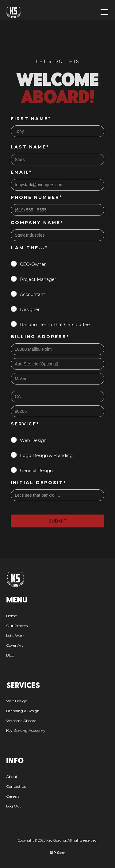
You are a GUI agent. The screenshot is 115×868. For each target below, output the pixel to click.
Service (25, 424)
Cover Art (15, 645)
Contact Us (16, 786)
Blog (10, 655)
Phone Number (36, 197)
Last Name (30, 147)
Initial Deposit (38, 483)
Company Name (37, 223)
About (12, 777)
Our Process (17, 626)
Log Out (14, 806)
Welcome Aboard (21, 721)
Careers (13, 796)
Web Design (17, 701)
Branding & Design (23, 711)
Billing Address (40, 337)
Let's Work (15, 635)
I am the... (29, 248)
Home (11, 616)
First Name (31, 119)
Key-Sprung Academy (26, 730)
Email (21, 172)
